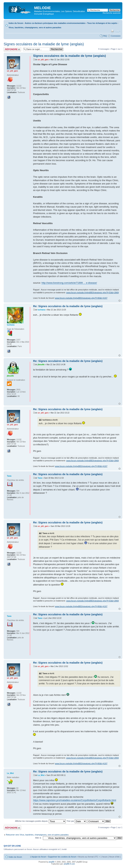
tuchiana (41, 310)
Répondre (12, 49)
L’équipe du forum (38, 857)
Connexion (116, 36)
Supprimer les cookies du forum (62, 857)
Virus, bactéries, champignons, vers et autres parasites (35, 27)
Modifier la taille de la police (118, 31)
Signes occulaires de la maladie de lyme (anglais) (44, 44)
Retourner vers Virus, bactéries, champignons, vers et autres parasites (37, 835)
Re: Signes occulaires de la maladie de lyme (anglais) (68, 306)
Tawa (40, 478)
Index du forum (16, 23)
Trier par (76, 821)
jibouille (41, 365)
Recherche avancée (112, 13)
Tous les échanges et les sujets (102, 23)
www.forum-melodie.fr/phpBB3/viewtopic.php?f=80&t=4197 (81, 298)
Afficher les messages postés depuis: (40, 821)
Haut (120, 301)
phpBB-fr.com (69, 864)
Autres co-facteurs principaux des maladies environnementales (55, 23)
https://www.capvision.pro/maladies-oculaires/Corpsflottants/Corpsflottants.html (75, 800)
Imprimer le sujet (112, 31)
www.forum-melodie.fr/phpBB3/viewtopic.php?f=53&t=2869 (92, 293)
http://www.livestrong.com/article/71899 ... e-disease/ (69, 283)
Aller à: (38, 838)
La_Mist (41, 775)
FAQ (105, 36)
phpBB (51, 862)
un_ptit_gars (43, 60)
